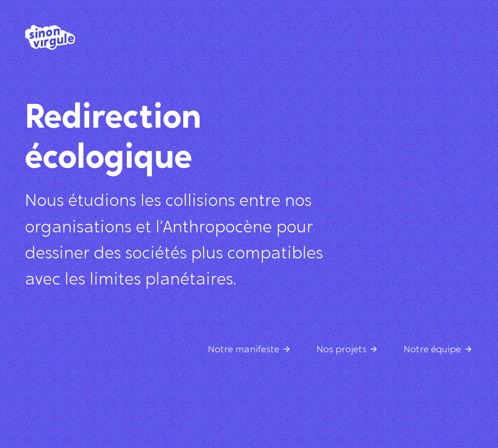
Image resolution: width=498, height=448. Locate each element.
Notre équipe (432, 350)
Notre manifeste (244, 350)
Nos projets (341, 350)
